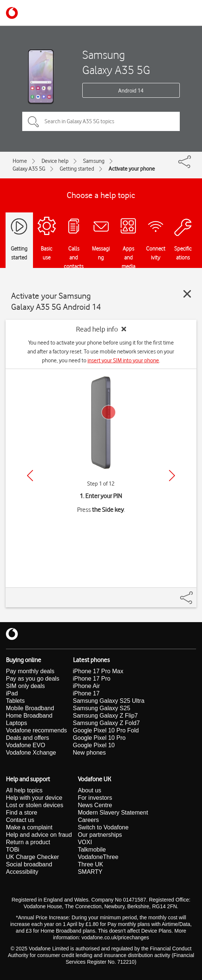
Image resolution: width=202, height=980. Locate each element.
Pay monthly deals (30, 671)
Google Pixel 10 (94, 745)
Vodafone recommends (37, 730)
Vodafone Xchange (31, 753)
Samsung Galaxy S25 (102, 708)
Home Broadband (29, 716)
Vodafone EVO (26, 745)
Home (20, 161)
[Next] (172, 476)
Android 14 (131, 91)
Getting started (77, 169)
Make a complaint (29, 827)
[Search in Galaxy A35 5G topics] (101, 121)
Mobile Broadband (30, 708)
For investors (95, 798)
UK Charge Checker (32, 857)
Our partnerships (100, 835)
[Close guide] (187, 294)
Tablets (15, 701)
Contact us (20, 820)
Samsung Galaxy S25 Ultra (109, 701)
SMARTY (90, 872)
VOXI (85, 842)
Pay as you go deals (33, 679)
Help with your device (34, 798)
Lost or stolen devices (35, 805)
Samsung (94, 161)
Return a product (28, 842)
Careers (88, 820)
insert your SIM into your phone (123, 360)
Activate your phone (132, 169)
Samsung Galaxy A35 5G (116, 62)
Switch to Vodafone (103, 827)
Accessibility (22, 872)
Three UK (90, 864)
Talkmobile (92, 850)
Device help (55, 161)
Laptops (16, 723)
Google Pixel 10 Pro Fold (106, 730)
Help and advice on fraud (39, 835)
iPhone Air (87, 686)
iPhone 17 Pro (92, 679)
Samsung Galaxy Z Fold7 (107, 723)
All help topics (24, 790)
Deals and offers (27, 738)
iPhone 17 (86, 693)
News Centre (95, 805)
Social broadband (29, 864)
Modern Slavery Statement (113, 813)
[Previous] (30, 476)
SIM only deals (25, 686)
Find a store (21, 813)
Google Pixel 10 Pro (99, 738)
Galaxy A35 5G (29, 169)
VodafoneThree (98, 857)
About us (90, 790)
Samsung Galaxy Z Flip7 (105, 716)
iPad (12, 693)
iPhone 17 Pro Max (98, 671)
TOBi (13, 850)
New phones (90, 753)
